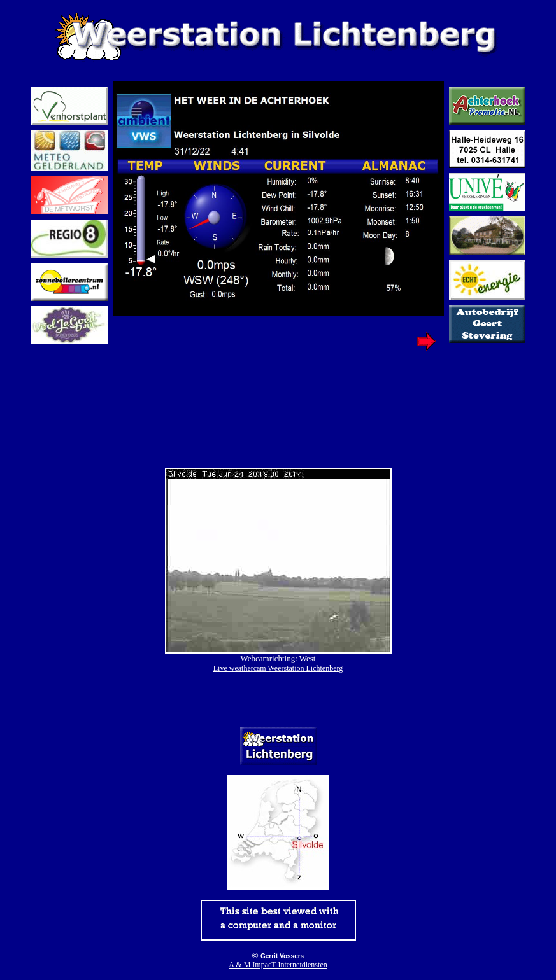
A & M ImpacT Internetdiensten (278, 965)
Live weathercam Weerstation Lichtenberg (278, 668)
